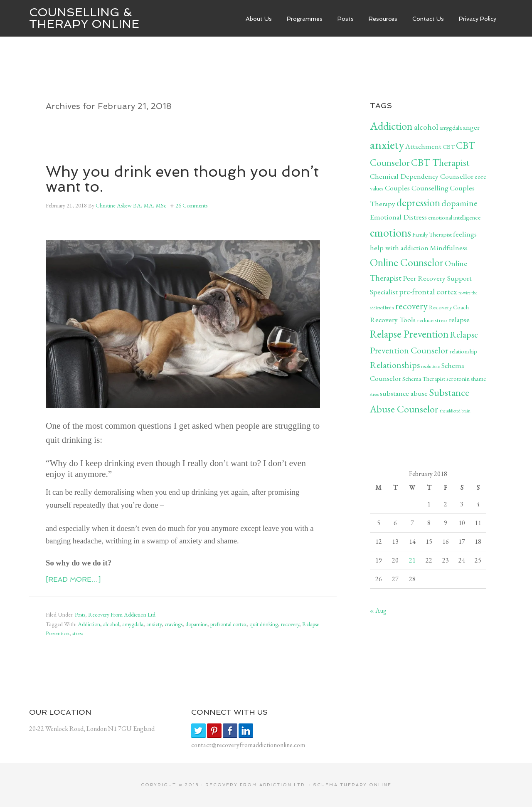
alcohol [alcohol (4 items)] (426, 127)
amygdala (133, 624)
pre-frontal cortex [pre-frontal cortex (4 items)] (428, 291)
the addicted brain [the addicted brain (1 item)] (455, 411)
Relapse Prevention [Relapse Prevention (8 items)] (409, 334)
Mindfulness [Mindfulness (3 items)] (449, 248)
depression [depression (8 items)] (418, 202)
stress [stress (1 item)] (374, 394)
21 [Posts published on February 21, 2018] (412, 560)
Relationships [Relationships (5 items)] (395, 365)
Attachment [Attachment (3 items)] (423, 146)
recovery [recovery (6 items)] (411, 306)
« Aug (378, 611)
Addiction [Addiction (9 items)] (391, 126)
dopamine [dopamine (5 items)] (459, 203)
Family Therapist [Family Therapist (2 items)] (432, 234)
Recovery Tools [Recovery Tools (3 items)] (393, 320)
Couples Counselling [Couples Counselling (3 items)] (417, 188)
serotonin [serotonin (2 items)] (458, 379)
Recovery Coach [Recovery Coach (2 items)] (449, 307)
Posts (80, 615)
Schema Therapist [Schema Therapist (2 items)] (424, 379)
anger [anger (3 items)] (471, 127)
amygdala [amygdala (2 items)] (451, 127)
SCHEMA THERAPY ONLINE (352, 785)
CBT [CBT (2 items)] (449, 147)
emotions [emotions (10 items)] (390, 232)
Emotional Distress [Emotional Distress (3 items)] (398, 217)
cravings (174, 624)
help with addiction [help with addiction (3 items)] (399, 248)
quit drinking (264, 624)
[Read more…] (73, 579)
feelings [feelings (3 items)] (465, 234)
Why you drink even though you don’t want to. (182, 179)
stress (78, 633)
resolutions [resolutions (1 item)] (431, 366)
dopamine (196, 624)
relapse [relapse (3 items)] (459, 320)
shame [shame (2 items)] (478, 379)
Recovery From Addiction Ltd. (122, 615)
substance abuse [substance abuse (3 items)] (404, 393)
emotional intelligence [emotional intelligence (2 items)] (454, 217)
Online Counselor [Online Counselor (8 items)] (407, 262)
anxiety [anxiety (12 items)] (387, 144)
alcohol (111, 624)
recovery (290, 624)
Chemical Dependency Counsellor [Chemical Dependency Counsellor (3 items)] (422, 176)
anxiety (154, 624)
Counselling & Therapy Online (84, 18)
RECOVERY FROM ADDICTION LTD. (256, 785)
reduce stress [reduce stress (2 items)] (432, 320)
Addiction (89, 624)
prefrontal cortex (228, 624)
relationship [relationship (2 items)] (463, 351)
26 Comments (191, 205)
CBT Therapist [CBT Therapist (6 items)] (440, 162)
